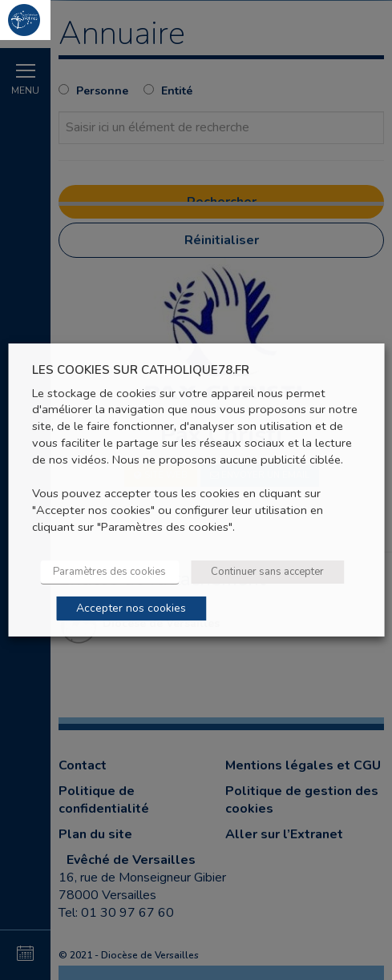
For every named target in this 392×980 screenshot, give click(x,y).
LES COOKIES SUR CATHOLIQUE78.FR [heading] (141, 370)
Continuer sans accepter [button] (267, 572)
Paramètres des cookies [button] (109, 572)
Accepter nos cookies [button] (131, 608)
